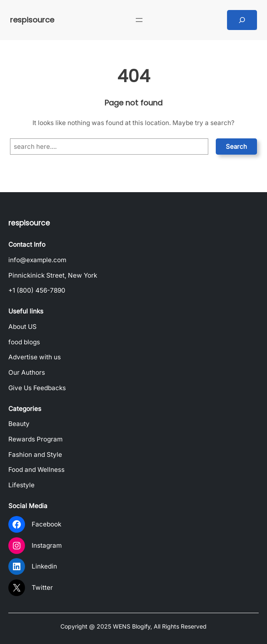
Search (236, 147)
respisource (32, 20)
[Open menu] (139, 20)
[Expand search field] (242, 20)
